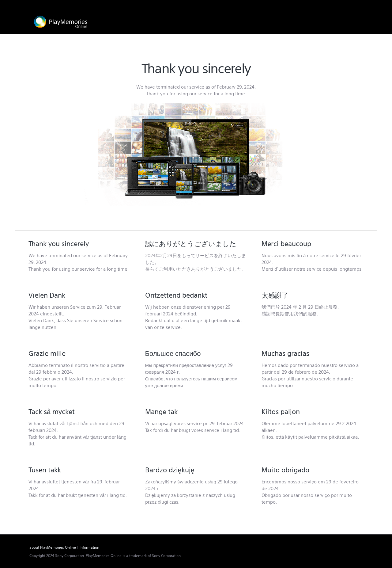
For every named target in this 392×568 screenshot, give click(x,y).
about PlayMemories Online (53, 547)
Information (89, 547)
